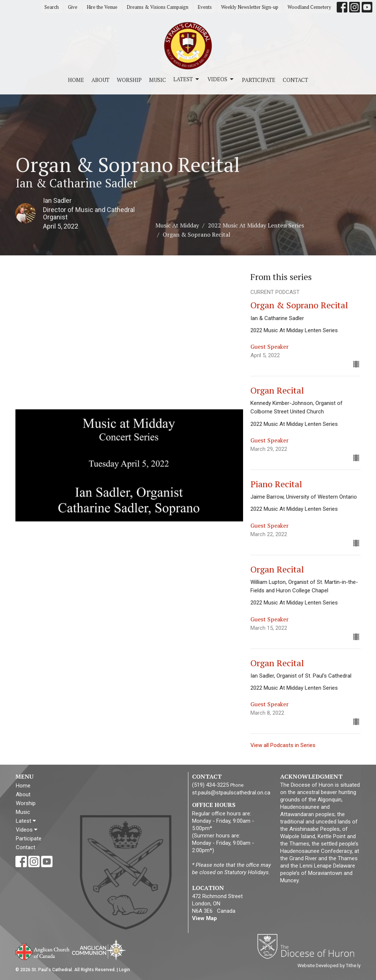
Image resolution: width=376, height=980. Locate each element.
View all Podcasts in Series (283, 745)
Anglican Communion (99, 950)
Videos (221, 79)
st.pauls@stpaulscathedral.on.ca (231, 793)
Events (205, 7)
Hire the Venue (102, 7)
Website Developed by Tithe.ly (329, 965)
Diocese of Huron (309, 946)
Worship (129, 80)
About (100, 80)
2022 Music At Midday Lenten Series (256, 225)
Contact (295, 80)
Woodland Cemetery (309, 7)
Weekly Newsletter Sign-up (250, 7)
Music (158, 80)
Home (76, 80)
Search (52, 7)
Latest (187, 79)
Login (124, 970)
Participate (259, 80)
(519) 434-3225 (210, 785)
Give (73, 7)
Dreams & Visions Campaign (158, 7)
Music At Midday (177, 225)
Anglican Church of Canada (43, 951)
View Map (205, 918)
